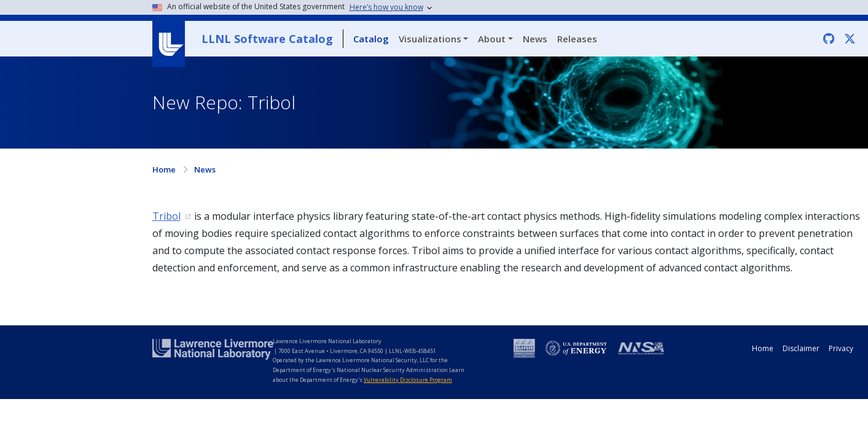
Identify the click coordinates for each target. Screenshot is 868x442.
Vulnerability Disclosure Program (408, 380)
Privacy (841, 348)
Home (164, 169)
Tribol (166, 216)
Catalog (371, 39)
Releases (577, 39)
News (535, 39)
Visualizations (430, 39)
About (492, 39)
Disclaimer (801, 348)
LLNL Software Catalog (267, 39)
